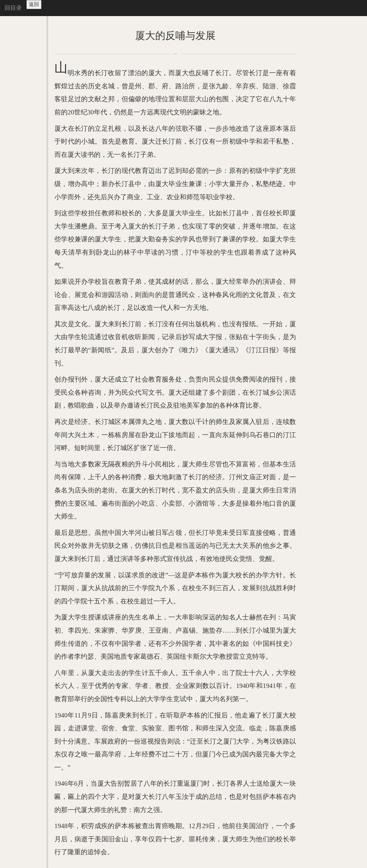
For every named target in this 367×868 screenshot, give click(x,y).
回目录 (13, 8)
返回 (34, 4)
